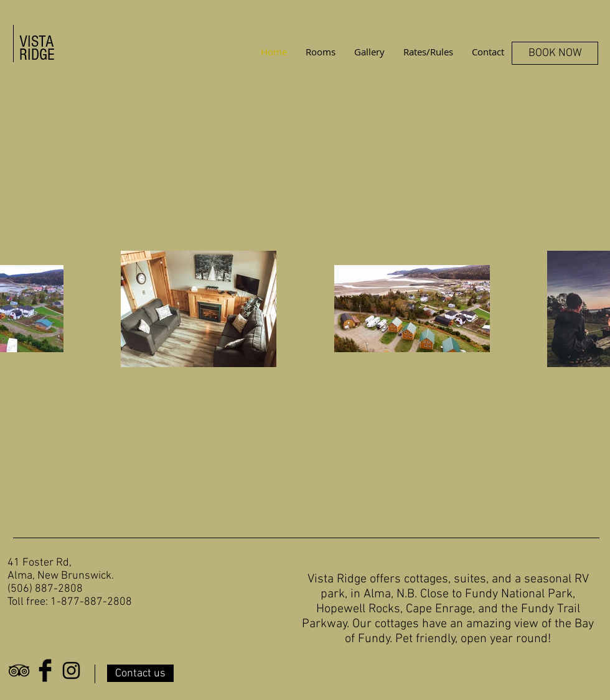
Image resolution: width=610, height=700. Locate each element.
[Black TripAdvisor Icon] (19, 670)
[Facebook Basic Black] (45, 670)
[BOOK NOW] (555, 53)
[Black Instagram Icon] (71, 670)
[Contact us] (140, 673)
